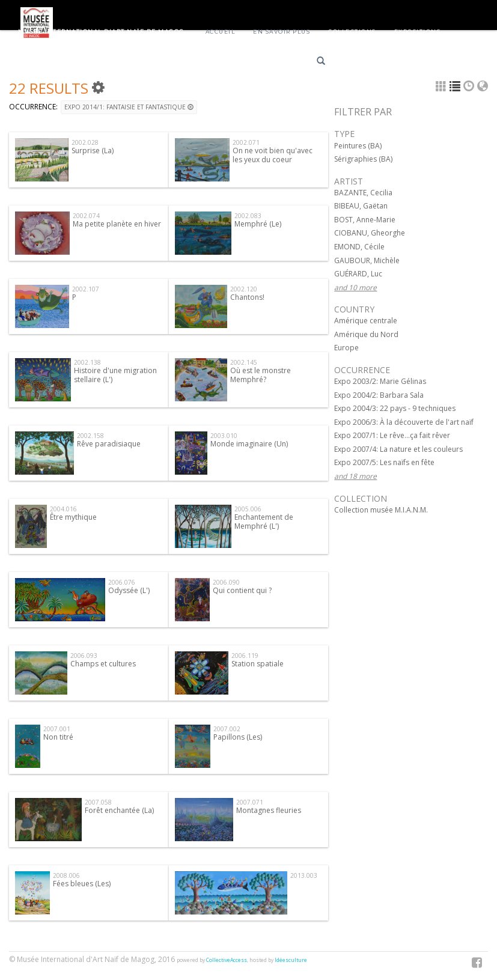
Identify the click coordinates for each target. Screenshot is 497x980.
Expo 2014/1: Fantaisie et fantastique (129, 107)
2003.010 (224, 436)
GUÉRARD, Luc (358, 274)
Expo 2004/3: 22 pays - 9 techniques (395, 408)
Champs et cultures (103, 664)
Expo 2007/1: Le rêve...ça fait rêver (392, 435)
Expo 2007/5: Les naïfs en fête (384, 462)
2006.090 (226, 582)
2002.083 (248, 216)
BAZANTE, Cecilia (363, 193)
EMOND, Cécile (359, 247)
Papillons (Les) (238, 737)
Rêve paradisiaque (109, 444)
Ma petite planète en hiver (117, 224)
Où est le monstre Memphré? (261, 375)
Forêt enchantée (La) (119, 810)
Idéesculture (291, 960)
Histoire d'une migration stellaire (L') (115, 375)
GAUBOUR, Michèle (367, 260)
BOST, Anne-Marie (365, 220)
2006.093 (84, 656)
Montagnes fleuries (269, 810)
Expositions (418, 32)
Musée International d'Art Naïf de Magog (101, 32)
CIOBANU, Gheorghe (370, 233)
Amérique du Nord (366, 334)
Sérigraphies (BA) (363, 159)
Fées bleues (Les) (82, 884)
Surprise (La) (93, 151)
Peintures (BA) (358, 146)
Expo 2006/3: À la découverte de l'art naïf (404, 422)
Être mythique (73, 517)
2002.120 (244, 289)
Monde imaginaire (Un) (249, 444)
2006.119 (245, 656)
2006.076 (122, 582)
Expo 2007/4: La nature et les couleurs (398, 449)
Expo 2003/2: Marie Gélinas (380, 381)
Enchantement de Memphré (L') (264, 521)
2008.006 (66, 875)
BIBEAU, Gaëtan (361, 206)
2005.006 (248, 509)
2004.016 (63, 509)
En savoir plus (282, 32)
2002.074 (86, 216)
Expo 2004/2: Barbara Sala (379, 395)
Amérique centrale (366, 321)
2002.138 (87, 362)
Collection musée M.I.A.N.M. (381, 510)
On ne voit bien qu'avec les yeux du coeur (273, 155)
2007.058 (98, 802)
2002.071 (246, 142)
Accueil (221, 32)
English (403, 63)
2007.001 (57, 729)
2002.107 (86, 289)
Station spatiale (258, 664)
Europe (346, 348)
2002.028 (85, 142)
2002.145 (244, 362)
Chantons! (247, 297)
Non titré (58, 737)
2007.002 (227, 729)
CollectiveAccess (227, 960)
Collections (352, 32)
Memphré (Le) (258, 224)
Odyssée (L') (129, 590)
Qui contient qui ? (242, 590)
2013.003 (304, 875)
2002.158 (90, 436)
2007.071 (250, 802)
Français (360, 63)
